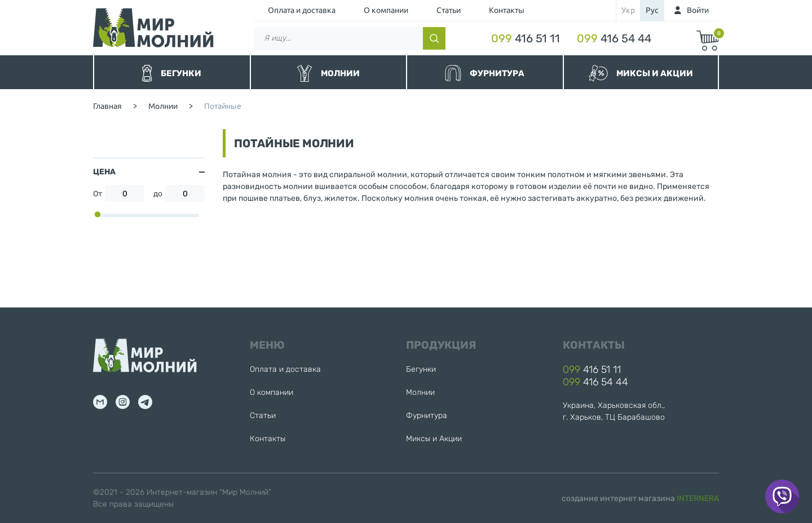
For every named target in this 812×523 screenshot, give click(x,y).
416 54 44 (614, 38)
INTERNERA (698, 498)
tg (145, 402)
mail (100, 402)
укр (628, 10)
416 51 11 (526, 38)
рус (652, 10)
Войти (698, 10)
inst (123, 402)
